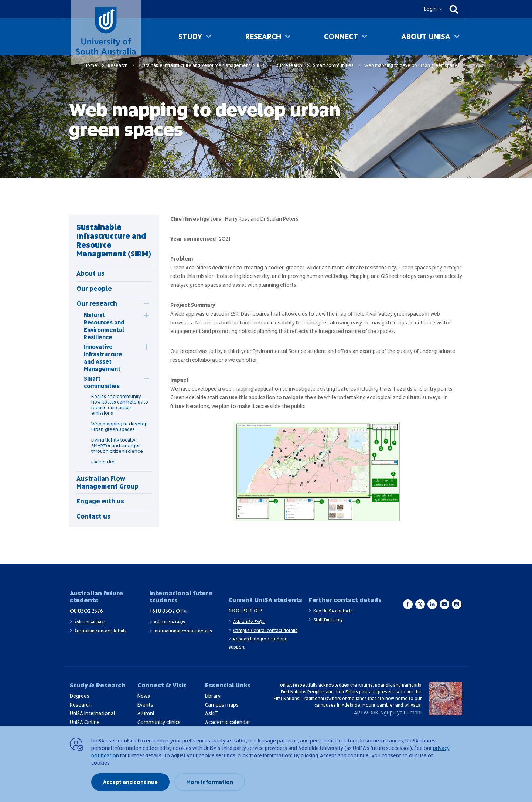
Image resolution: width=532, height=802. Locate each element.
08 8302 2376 (86, 611)
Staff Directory (328, 620)
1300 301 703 (246, 611)
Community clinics (159, 722)
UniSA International (93, 713)
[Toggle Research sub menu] (288, 37)
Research (263, 37)
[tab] (103, 303)
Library (213, 696)
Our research (289, 65)
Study (190, 37)
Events (145, 705)
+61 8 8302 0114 (168, 611)
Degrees (80, 696)
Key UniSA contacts (333, 611)
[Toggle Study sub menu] (209, 37)
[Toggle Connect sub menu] (364, 37)
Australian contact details (100, 631)
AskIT (212, 713)
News (144, 696)
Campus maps (222, 705)
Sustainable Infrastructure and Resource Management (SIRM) (201, 65)
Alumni (146, 713)
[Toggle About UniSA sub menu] (457, 37)
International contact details (183, 631)
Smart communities (333, 65)
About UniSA (426, 37)
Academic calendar (228, 722)
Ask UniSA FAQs (90, 622)
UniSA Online (85, 722)
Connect (341, 37)
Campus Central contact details (265, 631)
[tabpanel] (114, 371)
